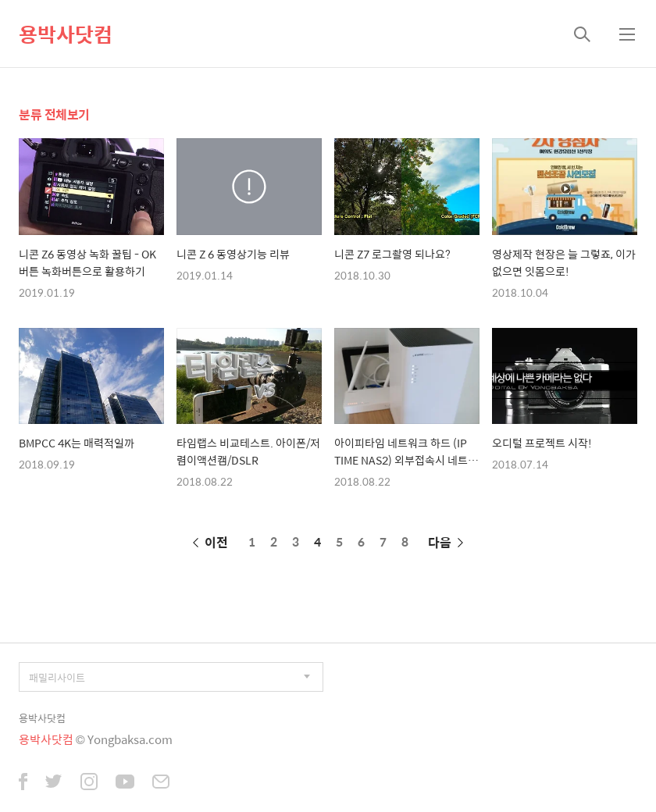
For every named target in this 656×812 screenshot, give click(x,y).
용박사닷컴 (66, 34)
